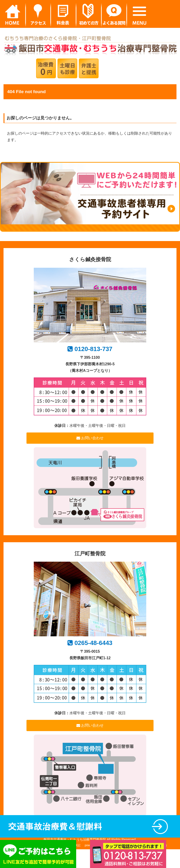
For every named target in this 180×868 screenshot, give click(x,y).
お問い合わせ (90, 438)
